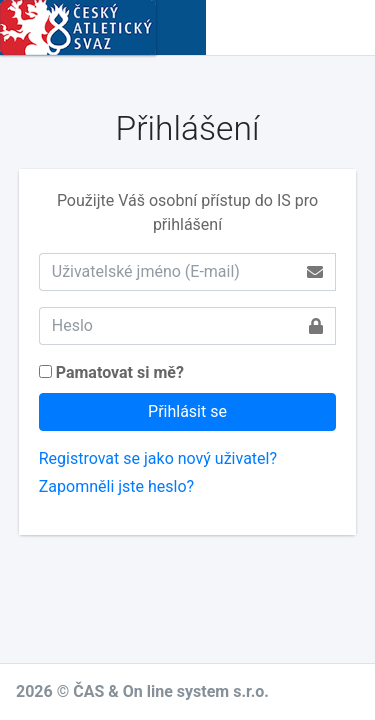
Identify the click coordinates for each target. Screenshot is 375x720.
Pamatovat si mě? (120, 372)
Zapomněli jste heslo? (116, 486)
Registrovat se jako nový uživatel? (158, 458)
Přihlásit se (187, 411)
